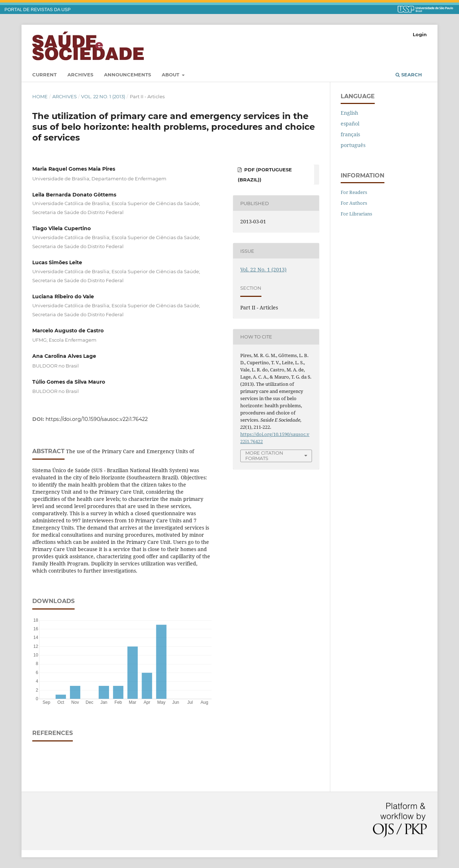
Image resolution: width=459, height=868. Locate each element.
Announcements (127, 75)
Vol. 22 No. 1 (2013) (103, 96)
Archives (80, 75)
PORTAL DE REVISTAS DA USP (38, 10)
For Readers (354, 192)
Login (420, 34)
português (353, 145)
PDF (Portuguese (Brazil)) (265, 175)
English (349, 113)
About (171, 75)
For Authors (354, 203)
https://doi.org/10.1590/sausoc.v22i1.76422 (97, 419)
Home (40, 96)
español (350, 124)
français (350, 134)
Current (44, 75)
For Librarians (356, 214)
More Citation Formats (264, 456)
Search (409, 75)
